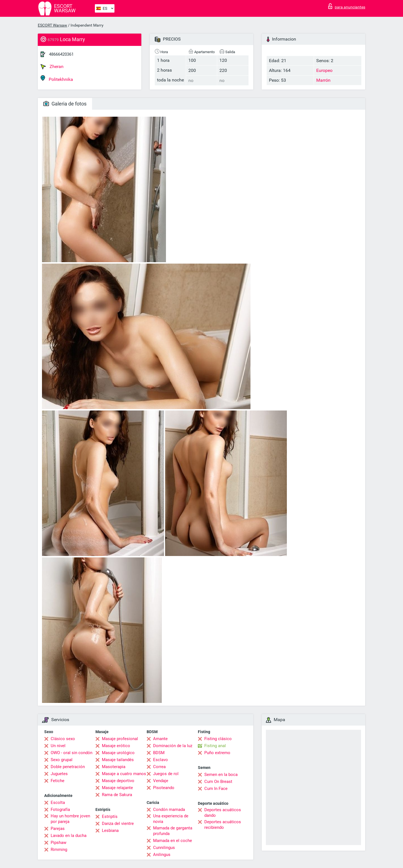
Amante (160, 739)
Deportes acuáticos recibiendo (223, 825)
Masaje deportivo (118, 781)
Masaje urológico (118, 753)
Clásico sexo (63, 739)
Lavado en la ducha (69, 836)
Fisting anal (215, 746)
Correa (159, 767)
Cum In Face (216, 789)
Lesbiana (110, 831)
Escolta (58, 803)
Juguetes (59, 774)
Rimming (59, 850)
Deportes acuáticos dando (223, 813)
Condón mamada (169, 810)
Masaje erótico (116, 746)
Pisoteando (164, 788)
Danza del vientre (118, 824)
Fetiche (58, 781)
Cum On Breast (218, 782)
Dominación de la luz (173, 746)
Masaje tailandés (118, 760)
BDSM (159, 753)
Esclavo (161, 760)
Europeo (324, 70)
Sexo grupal (62, 760)
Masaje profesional (120, 739)
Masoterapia (114, 767)
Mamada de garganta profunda (173, 831)
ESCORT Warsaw (52, 25)
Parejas (58, 829)
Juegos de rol (166, 774)
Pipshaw (58, 843)
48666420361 (61, 54)
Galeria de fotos (65, 104)
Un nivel (58, 746)
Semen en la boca (221, 775)
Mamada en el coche (173, 841)
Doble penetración (68, 767)
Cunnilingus (164, 848)
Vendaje (161, 781)
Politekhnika (57, 78)
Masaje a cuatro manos (124, 774)
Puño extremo (217, 753)
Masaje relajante (117, 788)
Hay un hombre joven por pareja (70, 819)
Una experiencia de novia (171, 819)
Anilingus (162, 855)
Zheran (52, 67)
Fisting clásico (218, 739)
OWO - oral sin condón (72, 753)
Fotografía (60, 810)
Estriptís (110, 817)
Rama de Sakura (117, 795)
